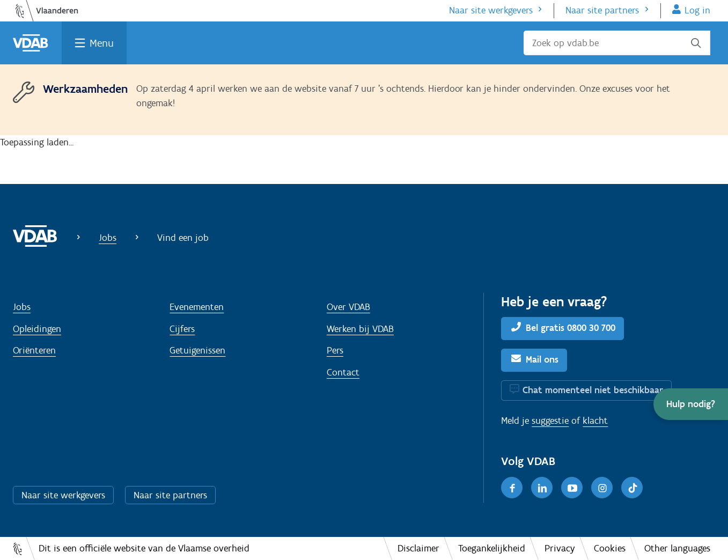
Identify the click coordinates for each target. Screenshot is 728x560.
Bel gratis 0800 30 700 (571, 328)
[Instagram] (602, 488)
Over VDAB (348, 307)
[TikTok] (632, 488)
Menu (102, 43)
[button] (691, 404)
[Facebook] (512, 488)
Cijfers (182, 329)
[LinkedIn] (542, 488)
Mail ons (542, 359)
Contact (343, 372)
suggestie (550, 421)
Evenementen (197, 307)
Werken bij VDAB (360, 329)
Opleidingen (37, 329)
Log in (697, 10)
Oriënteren (34, 350)
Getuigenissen (197, 350)
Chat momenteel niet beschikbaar (593, 390)
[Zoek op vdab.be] (617, 43)
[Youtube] (572, 488)
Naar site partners (602, 10)
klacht (595, 421)
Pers (335, 350)
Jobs (108, 238)
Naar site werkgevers (491, 10)
